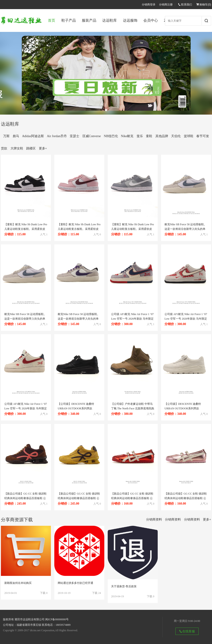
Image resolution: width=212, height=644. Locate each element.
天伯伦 (176, 136)
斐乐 (140, 136)
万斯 (6, 136)
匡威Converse (92, 136)
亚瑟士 (75, 136)
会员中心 (151, 20)
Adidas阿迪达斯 (33, 136)
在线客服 (187, 631)
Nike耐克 (127, 136)
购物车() (204, 5)
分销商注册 (166, 5)
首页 (52, 20)
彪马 (16, 136)
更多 (43, 148)
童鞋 (149, 136)
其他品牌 (162, 136)
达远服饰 (130, 20)
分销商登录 (149, 5)
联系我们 (185, 5)
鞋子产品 (69, 20)
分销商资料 (154, 520)
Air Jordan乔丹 (57, 136)
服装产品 (89, 20)
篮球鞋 (189, 136)
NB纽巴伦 (111, 136)
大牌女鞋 (17, 148)
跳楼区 (31, 148)
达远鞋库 (110, 20)
